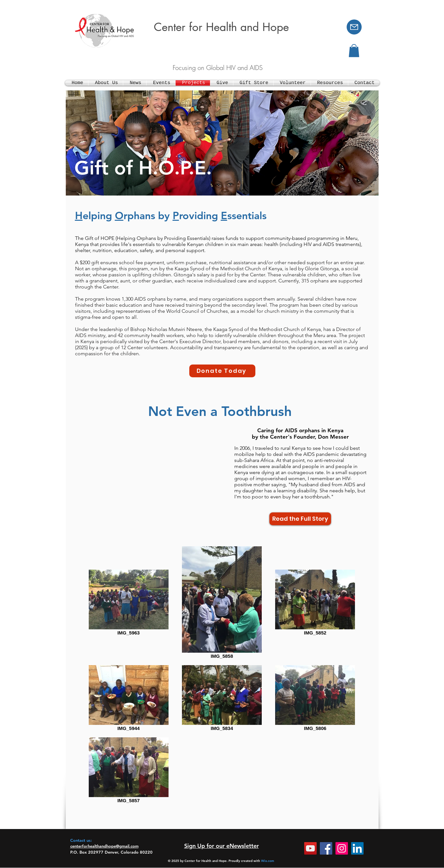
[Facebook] (326, 848)
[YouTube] (310, 848)
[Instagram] (342, 848)
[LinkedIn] (357, 848)
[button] (354, 51)
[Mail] (354, 27)
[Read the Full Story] (300, 519)
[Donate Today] (222, 371)
